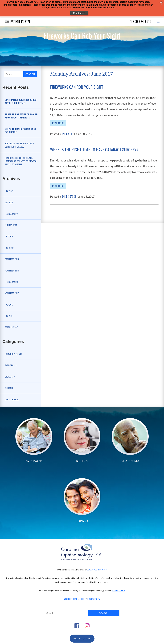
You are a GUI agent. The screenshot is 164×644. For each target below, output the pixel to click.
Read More (58, 123)
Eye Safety (10, 377)
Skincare (9, 388)
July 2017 (9, 304)
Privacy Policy (94, 599)
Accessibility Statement (75, 599)
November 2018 (12, 270)
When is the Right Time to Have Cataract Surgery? (94, 150)
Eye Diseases (11, 365)
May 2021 (9, 202)
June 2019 (9, 248)
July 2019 (9, 236)
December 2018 (12, 259)
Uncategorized (12, 399)
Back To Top (82, 638)
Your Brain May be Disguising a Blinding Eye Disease (19, 145)
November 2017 (12, 293)
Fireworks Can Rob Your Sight (77, 87)
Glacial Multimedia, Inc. (97, 570)
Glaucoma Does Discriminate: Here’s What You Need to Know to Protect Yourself (21, 161)
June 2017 (9, 316)
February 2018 (12, 282)
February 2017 (12, 327)
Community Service (14, 354)
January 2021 (11, 225)
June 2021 (9, 191)
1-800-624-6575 (119, 591)
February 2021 (12, 214)
